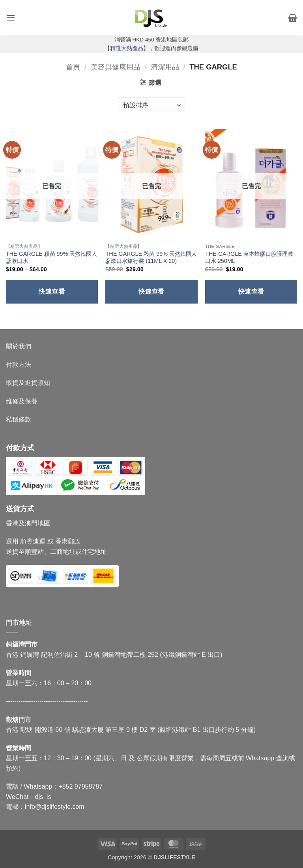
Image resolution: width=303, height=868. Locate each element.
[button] (11, 18)
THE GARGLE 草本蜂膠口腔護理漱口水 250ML (249, 258)
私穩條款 (19, 419)
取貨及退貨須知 (28, 383)
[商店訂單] (151, 105)
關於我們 (19, 346)
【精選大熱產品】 (127, 48)
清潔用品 (165, 67)
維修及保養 (22, 401)
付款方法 (19, 365)
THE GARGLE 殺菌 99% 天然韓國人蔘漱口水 (52, 258)
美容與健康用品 (116, 67)
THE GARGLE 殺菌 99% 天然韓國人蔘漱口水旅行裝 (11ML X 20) (151, 258)
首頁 (73, 67)
